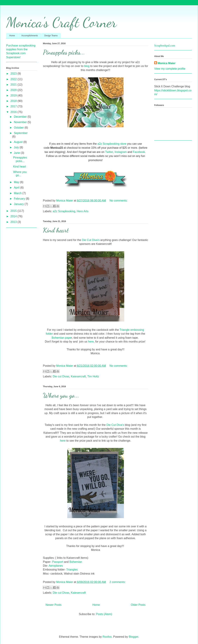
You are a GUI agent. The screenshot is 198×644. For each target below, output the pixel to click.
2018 (14, 101)
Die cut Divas (61, 376)
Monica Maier (167, 63)
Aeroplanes (55, 566)
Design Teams (51, 36)
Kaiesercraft (78, 376)
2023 (14, 74)
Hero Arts (83, 211)
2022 (14, 79)
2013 (14, 222)
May (17, 182)
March (18, 193)
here (91, 342)
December (21, 117)
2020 (14, 90)
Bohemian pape (62, 338)
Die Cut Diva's (91, 240)
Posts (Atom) (104, 614)
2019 (14, 95)
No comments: (119, 201)
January (19, 204)
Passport (58, 562)
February (20, 199)
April (17, 188)
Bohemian (76, 562)
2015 (14, 211)
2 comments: (118, 582)
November (21, 122)
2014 (14, 216)
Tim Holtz (93, 376)
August (19, 142)
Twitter (109, 152)
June (17, 153)
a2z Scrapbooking (64, 211)
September (21, 133)
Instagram (121, 152)
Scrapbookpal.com (165, 46)
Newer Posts (54, 605)
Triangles (72, 570)
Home (12, 36)
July (17, 147)
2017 (14, 106)
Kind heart (56, 230)
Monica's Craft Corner (61, 22)
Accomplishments (30, 36)
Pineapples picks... (64, 52)
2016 (14, 112)
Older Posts (138, 605)
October (19, 128)
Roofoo (107, 637)
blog (87, 66)
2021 (14, 85)
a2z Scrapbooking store (112, 144)
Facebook (139, 152)
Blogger (134, 637)
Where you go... (61, 395)
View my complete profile (170, 69)
